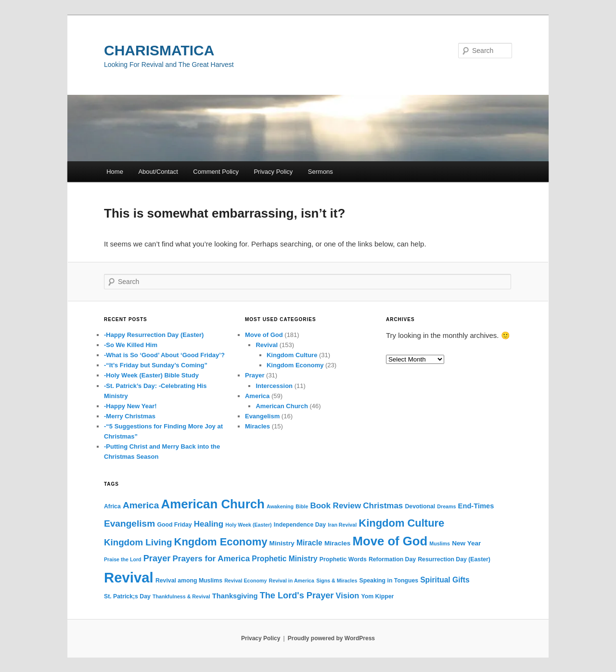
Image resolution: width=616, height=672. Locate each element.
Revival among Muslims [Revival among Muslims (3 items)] (189, 581)
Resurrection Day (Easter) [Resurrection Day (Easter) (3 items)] (454, 559)
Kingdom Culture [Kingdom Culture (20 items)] (401, 523)
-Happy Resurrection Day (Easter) (154, 335)
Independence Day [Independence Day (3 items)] (300, 525)
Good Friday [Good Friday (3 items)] (174, 525)
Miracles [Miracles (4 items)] (337, 543)
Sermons (321, 172)
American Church (282, 406)
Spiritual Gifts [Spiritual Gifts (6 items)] (445, 580)
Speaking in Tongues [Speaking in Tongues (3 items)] (389, 581)
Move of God (264, 335)
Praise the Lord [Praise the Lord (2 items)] (123, 559)
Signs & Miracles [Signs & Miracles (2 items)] (337, 581)
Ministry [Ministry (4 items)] (282, 543)
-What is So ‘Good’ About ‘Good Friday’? (164, 355)
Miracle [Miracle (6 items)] (309, 543)
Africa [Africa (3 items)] (112, 506)
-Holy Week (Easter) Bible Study (151, 375)
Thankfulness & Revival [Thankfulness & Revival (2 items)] (181, 596)
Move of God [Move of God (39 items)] (390, 541)
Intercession (274, 386)
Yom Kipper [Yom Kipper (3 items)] (377, 596)
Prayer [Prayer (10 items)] (157, 558)
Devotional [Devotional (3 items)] (420, 506)
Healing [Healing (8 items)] (209, 524)
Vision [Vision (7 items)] (348, 595)
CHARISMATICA (159, 50)
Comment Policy (216, 172)
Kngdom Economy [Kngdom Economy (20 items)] (221, 542)
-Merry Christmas (130, 416)
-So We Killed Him (131, 345)
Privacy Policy (273, 172)
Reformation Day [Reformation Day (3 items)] (392, 559)
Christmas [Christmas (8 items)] (383, 506)
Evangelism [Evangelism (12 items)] (129, 523)
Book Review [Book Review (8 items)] (335, 506)
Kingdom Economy (295, 365)
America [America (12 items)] (141, 505)
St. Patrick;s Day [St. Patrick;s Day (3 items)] (127, 596)
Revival (267, 345)
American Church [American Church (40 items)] (213, 504)
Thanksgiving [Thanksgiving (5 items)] (235, 596)
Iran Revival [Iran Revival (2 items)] (342, 525)
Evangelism (262, 416)
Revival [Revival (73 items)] (129, 577)
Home (115, 172)
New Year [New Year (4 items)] (466, 543)
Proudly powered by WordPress (331, 638)
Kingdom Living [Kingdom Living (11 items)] (138, 542)
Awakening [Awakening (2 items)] (280, 506)
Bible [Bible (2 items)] (302, 506)
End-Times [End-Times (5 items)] (476, 506)
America (257, 396)
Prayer (255, 375)
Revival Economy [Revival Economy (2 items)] (245, 581)
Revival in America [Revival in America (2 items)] (292, 581)
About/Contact (158, 172)
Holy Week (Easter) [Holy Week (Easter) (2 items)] (248, 525)
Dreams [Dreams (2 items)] (446, 506)
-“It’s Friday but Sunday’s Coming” (156, 365)
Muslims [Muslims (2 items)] (440, 543)
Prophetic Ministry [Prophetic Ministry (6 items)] (284, 559)
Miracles (257, 426)
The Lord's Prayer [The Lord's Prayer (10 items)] (297, 595)
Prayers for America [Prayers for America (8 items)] (212, 559)
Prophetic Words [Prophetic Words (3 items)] (343, 559)
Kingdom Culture (292, 355)
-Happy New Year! (130, 406)
